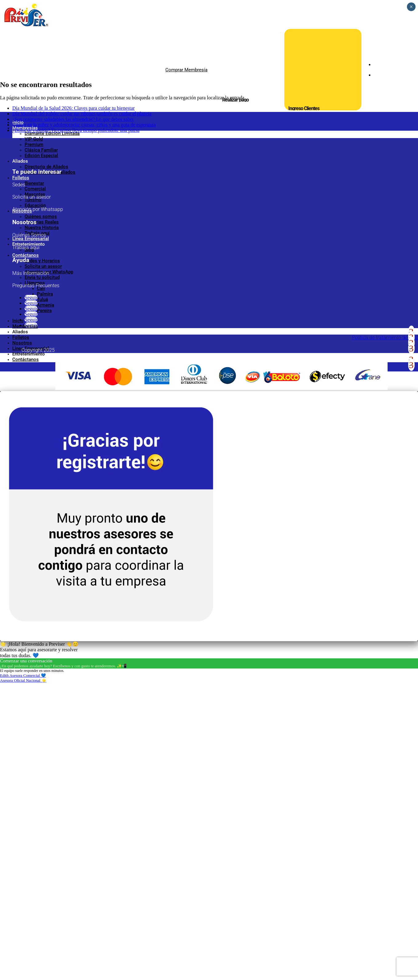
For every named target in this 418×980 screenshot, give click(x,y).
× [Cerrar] (411, 7)
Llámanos (35, 283)
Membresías (25, 128)
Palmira (45, 294)
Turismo (33, 200)
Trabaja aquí (37, 233)
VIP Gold (34, 139)
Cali (41, 288)
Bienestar (34, 183)
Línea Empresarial (31, 239)
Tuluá (42, 300)
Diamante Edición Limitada (52, 133)
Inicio (18, 122)
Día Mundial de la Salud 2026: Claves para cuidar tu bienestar (73, 405)
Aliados (20, 161)
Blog (29, 250)
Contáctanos (26, 255)
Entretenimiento (29, 244)
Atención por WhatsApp (49, 272)
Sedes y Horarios (42, 261)
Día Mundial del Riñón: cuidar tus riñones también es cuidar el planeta (82, 411)
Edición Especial (41, 156)
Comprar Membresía (186, 70)
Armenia (45, 305)
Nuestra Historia (42, 228)
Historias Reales (42, 222)
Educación (35, 205)
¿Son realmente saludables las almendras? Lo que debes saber (73, 416)
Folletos (21, 178)
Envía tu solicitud (42, 277)
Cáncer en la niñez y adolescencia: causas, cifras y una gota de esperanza (84, 422)
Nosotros (22, 211)
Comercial (35, 189)
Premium (34, 145)
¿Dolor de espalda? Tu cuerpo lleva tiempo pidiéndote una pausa (76, 427)
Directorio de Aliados (46, 167)
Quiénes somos (41, 216)
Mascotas (35, 194)
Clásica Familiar (41, 150)
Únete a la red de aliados (50, 172)
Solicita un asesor (43, 266)
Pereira (44, 311)
